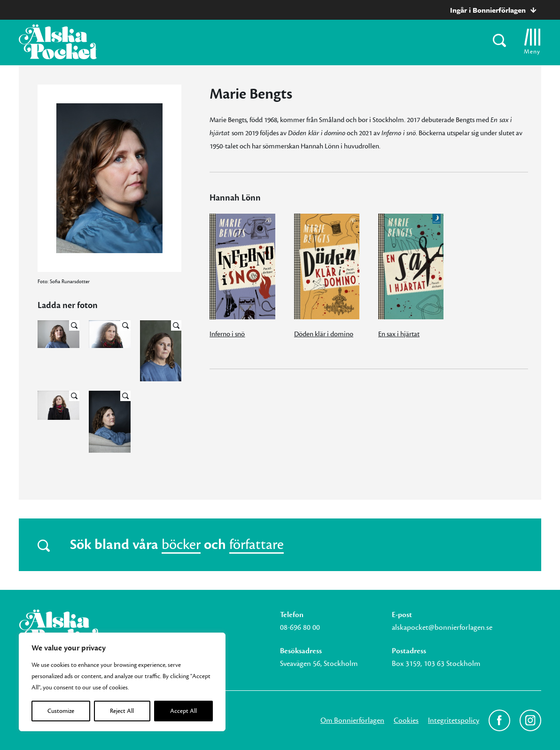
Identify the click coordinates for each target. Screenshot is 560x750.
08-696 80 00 (300, 627)
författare (257, 545)
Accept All (183, 711)
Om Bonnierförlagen (352, 720)
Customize (61, 711)
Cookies (406, 720)
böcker (181, 545)
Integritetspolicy (454, 720)
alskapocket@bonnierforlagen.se (442, 627)
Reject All (122, 711)
